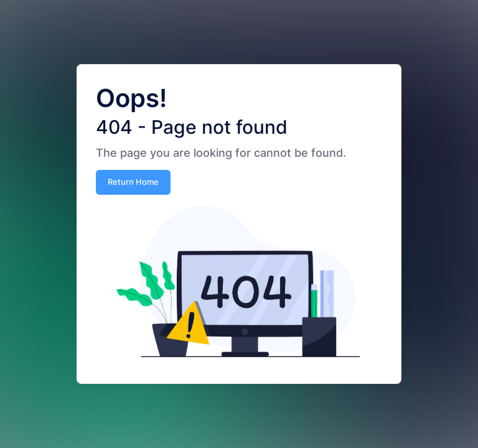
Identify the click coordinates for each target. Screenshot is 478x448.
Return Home (133, 182)
